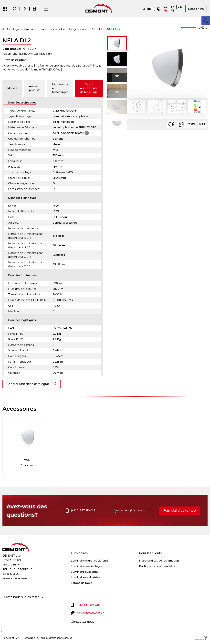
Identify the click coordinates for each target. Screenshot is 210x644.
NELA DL (99, 29)
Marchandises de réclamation (159, 561)
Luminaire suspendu (85, 572)
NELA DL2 (114, 29)
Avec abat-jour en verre (76, 29)
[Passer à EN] (173, 7)
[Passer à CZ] (166, 7)
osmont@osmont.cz (133, 511)
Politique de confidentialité (157, 567)
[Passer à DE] (180, 7)
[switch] (151, 9)
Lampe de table (81, 583)
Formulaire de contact (180, 511)
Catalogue (14, 29)
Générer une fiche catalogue (28, 384)
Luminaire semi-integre (87, 567)
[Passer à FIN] (173, 11)
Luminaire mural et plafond (41, 29)
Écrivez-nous (196, 9)
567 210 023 (83, 511)
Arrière (203, 28)
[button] (206, 21)
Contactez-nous (83, 622)
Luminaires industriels (86, 578)
